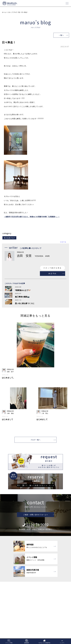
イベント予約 (9, 641)
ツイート (63, 242)
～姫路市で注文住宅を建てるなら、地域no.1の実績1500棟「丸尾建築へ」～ (32, 217)
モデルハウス (44, 641)
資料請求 (27, 641)
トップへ (62, 641)
